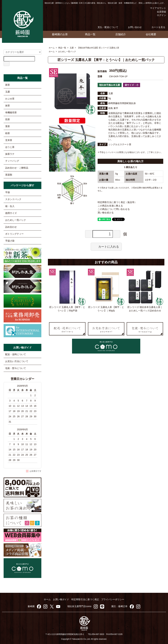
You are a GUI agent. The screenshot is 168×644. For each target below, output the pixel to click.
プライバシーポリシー (113, 599)
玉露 (72, 48)
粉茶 (8, 133)
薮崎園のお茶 (60, 34)
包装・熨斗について (16, 368)
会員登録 (160, 12)
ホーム (52, 48)
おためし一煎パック (67, 52)
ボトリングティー (14, 234)
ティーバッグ (12, 161)
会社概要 (151, 34)
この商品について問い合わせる (114, 209)
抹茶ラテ (10, 154)
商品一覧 (90, 34)
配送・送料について (16, 354)
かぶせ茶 (10, 99)
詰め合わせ (11, 227)
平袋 (8, 192)
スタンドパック (13, 199)
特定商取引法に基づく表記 (85, 599)
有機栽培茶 (11, 112)
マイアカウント (156, 8)
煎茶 (8, 119)
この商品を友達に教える (110, 206)
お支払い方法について (17, 361)
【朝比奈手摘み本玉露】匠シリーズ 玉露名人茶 (98, 48)
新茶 (8, 85)
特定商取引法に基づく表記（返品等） (117, 202)
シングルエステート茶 (120, 144)
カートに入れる (106, 247)
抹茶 (8, 106)
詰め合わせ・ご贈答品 (17, 168)
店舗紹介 (121, 34)
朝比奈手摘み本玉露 (110, 85)
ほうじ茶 (10, 147)
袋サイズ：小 (132, 85)
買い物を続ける (106, 213)
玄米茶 (9, 140)
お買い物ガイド (61, 599)
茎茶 (8, 126)
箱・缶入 (10, 206)
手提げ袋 (10, 241)
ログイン (160, 15)
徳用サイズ (11, 213)
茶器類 (9, 175)
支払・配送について (106, 27)
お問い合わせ (132, 27)
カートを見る (156, 27)
